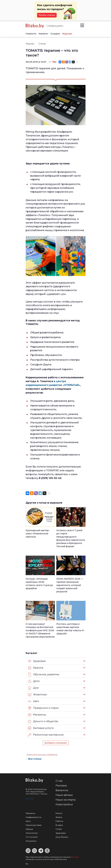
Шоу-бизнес (62, 837)
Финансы (30, 813)
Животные (37, 695)
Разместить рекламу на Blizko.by (42, 755)
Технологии (32, 833)
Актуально (31, 841)
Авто (33, 701)
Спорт (59, 829)
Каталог (43, 34)
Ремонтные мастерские (46, 735)
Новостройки (64, 804)
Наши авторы (64, 795)
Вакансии (62, 790)
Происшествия (34, 825)
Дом (33, 688)
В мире (59, 825)
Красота (36, 668)
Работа (59, 821)
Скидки (55, 34)
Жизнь (59, 817)
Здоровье (37, 661)
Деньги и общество (43, 721)
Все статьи (33, 759)
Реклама (61, 786)
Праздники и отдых (43, 708)
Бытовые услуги (41, 728)
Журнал (67, 34)
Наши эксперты (66, 800)
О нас (59, 781)
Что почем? (32, 837)
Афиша (29, 829)
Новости (31, 34)
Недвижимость (34, 817)
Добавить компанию (56, 743)
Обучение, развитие (44, 675)
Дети (34, 681)
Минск (59, 813)
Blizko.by (75, 857)
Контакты (30, 798)
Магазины (37, 715)
